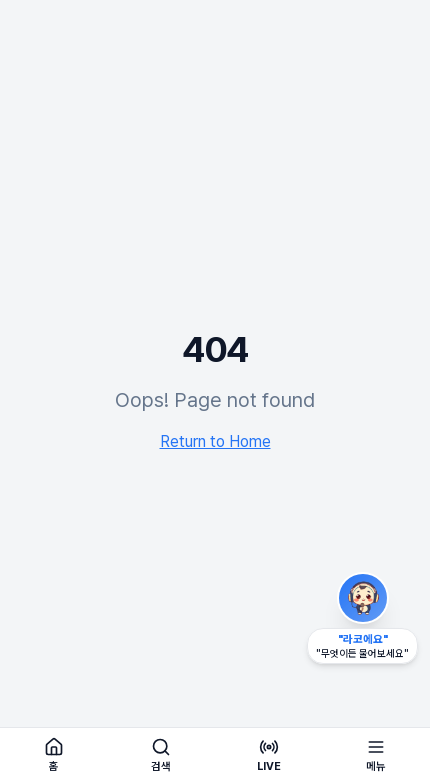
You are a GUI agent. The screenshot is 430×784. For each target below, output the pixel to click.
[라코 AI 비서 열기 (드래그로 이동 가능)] (363, 598)
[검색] (162, 756)
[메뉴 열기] (377, 756)
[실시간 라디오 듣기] (269, 756)
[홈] (54, 756)
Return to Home (215, 441)
